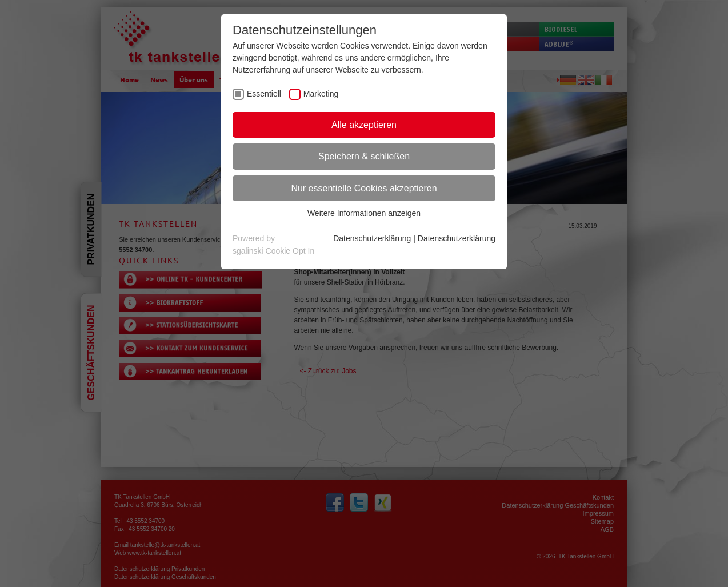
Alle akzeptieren (364, 125)
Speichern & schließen (364, 156)
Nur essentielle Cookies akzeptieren (364, 188)
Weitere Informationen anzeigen (364, 213)
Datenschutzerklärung (372, 238)
